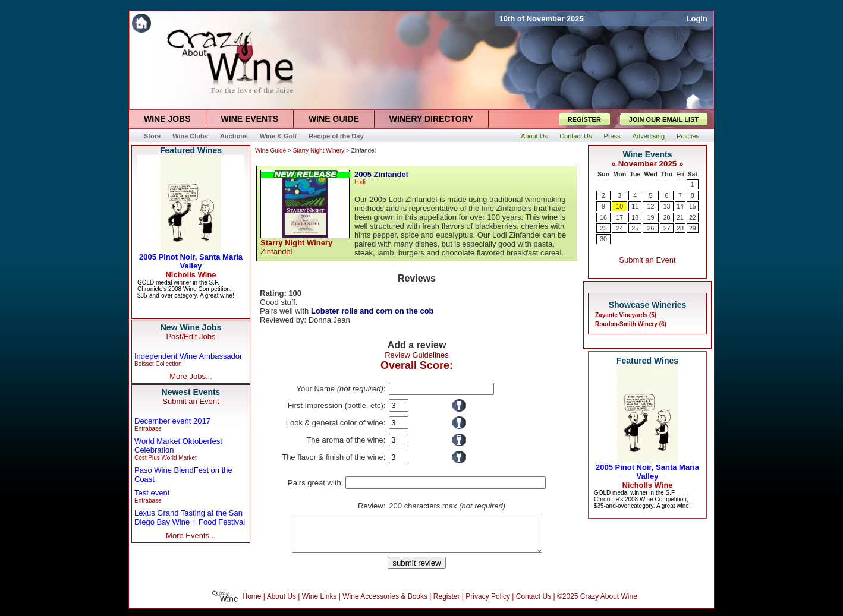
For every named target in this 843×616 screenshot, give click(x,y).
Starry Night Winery (319, 151)
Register (447, 604)
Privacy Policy (488, 604)
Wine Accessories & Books (385, 604)
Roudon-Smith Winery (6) (631, 324)
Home (252, 604)
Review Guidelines (417, 355)
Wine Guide (270, 151)
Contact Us (534, 604)
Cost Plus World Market (166, 458)
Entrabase (148, 429)
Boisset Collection (158, 364)
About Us (281, 604)
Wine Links (320, 604)
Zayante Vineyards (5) (626, 315)
